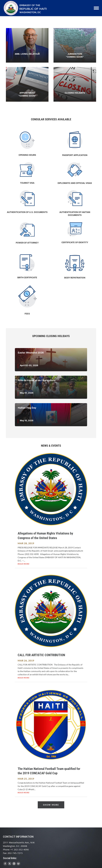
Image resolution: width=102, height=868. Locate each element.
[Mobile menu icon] (96, 8)
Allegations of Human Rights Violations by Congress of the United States (45, 536)
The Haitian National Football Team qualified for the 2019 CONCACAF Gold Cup (49, 771)
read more (24, 564)
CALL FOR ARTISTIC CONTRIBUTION (41, 655)
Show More (51, 805)
